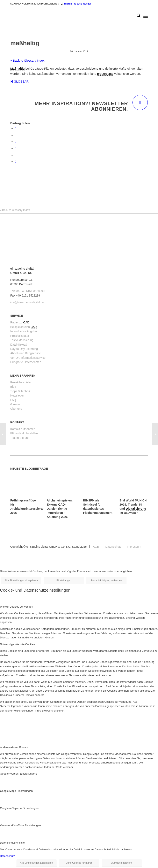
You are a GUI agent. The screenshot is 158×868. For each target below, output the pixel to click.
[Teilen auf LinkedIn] (15, 155)
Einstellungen (64, 581)
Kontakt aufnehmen (23, 429)
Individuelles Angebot (24, 331)
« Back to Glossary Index (27, 60)
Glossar (15, 404)
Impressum (134, 547)
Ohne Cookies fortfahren (79, 863)
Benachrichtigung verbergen (106, 581)
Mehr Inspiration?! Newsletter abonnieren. (81, 106)
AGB (96, 547)
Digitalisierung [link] (136, 509)
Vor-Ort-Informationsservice (28, 358)
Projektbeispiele (20, 382)
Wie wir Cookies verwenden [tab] (16, 607)
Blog (13, 387)
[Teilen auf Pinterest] (15, 148)
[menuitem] (137, 16)
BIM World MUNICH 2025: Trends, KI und (133, 505)
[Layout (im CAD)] (3, 434)
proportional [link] (105, 74)
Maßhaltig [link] (17, 68)
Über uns (16, 409)
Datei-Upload (19, 345)
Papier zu (17, 322)
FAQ (13, 400)
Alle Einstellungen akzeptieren (21, 581)
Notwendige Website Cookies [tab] (17, 644)
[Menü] (146, 16)
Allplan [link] (52, 500)
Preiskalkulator (20, 336)
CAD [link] (26, 322)
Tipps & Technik (20, 391)
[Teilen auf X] (15, 135)
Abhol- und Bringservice (26, 353)
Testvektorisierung (22, 340)
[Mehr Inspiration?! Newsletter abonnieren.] (140, 102)
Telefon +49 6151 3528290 (78, 4)
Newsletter (17, 395)
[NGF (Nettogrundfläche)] (155, 434)
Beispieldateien (20, 327)
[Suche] (137, 16)
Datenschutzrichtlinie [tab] (12, 843)
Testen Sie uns (20, 438)
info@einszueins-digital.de (27, 302)
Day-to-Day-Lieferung (24, 349)
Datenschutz (113, 547)
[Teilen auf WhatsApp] (15, 142)
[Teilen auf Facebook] (15, 128)
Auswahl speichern (122, 863)
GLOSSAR (19, 81)
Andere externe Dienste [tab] (14, 747)
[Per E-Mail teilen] (15, 162)
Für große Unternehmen (26, 362)
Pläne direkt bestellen (24, 433)
